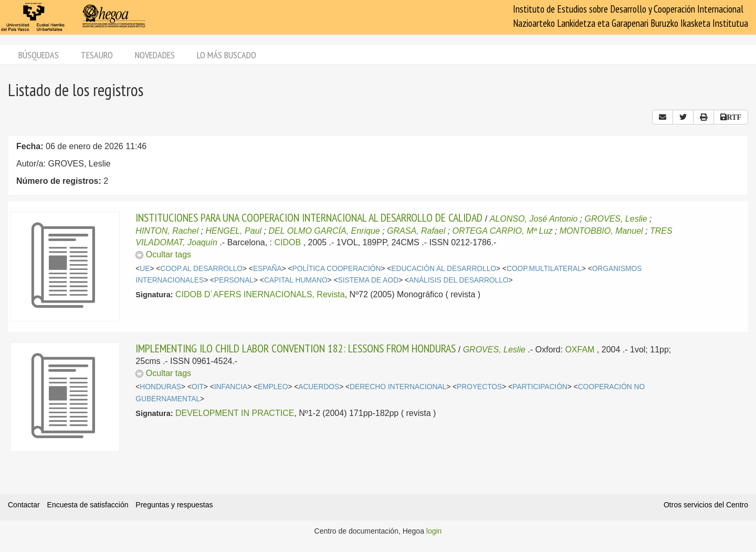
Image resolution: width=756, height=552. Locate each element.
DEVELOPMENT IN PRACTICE (235, 413)
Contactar (24, 505)
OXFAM (580, 350)
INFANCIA (231, 387)
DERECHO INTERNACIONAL (398, 387)
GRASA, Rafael (416, 231)
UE (145, 269)
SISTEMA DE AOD (368, 280)
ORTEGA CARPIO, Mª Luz (503, 231)
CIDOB (287, 242)
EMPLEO (273, 387)
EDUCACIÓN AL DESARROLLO (444, 269)
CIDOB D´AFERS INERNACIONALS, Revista (260, 294)
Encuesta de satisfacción (88, 505)
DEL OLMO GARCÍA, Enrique (324, 231)
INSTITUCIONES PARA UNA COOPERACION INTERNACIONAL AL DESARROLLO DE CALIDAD (309, 217)
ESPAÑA (267, 269)
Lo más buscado (227, 55)
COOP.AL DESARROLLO (201, 269)
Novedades (155, 55)
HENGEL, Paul (233, 231)
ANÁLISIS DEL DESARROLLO (459, 280)
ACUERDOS (319, 387)
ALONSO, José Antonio (534, 219)
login (434, 531)
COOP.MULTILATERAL (544, 269)
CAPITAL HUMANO (296, 280)
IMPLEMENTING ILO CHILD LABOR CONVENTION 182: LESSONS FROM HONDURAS (296, 348)
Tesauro (97, 55)
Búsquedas (39, 55)
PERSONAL (234, 280)
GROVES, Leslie (616, 219)
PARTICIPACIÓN (540, 387)
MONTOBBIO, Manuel (601, 231)
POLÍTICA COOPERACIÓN (337, 269)
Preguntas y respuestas (174, 505)
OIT (198, 387)
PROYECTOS (479, 387)
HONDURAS (160, 387)
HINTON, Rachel (167, 231)
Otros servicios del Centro (706, 505)
